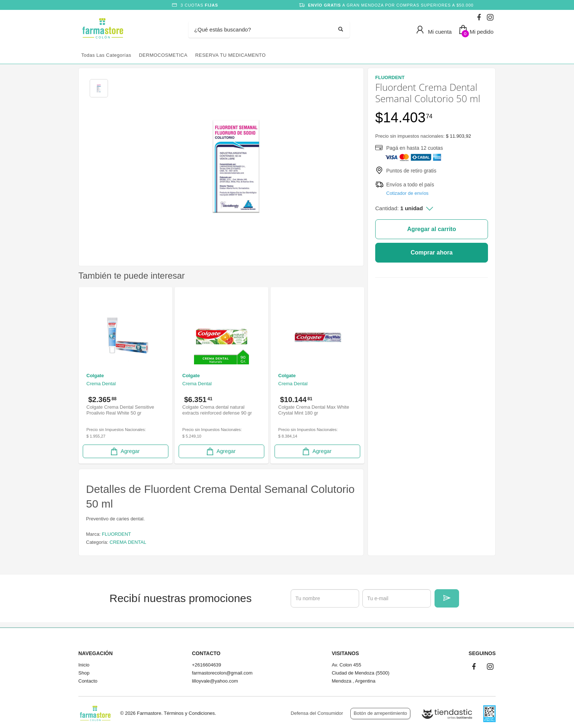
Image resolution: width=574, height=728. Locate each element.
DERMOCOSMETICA (163, 55)
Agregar (124, 451)
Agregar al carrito (431, 229)
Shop (84, 673)
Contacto (88, 681)
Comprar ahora (432, 252)
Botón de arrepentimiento (380, 713)
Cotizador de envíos (407, 193)
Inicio (84, 665)
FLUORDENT (116, 534)
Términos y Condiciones (189, 713)
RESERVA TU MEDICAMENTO (230, 55)
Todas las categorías (106, 55)
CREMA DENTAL (128, 542)
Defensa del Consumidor (317, 713)
